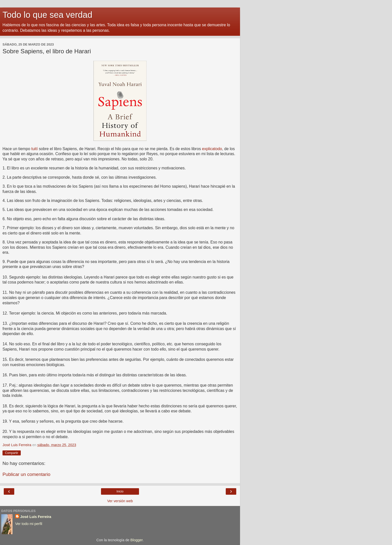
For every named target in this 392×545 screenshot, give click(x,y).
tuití (34, 149)
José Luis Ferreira (36, 517)
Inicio (120, 491)
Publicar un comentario (26, 474)
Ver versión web (120, 501)
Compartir (12, 453)
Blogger (137, 540)
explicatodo (212, 149)
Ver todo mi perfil (29, 524)
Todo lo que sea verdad (47, 15)
